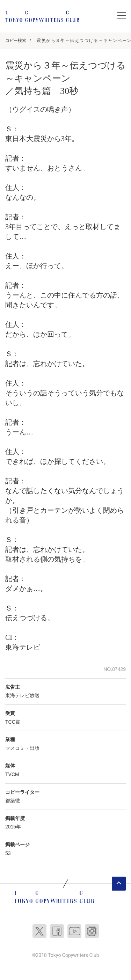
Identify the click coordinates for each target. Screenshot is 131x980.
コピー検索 (16, 41)
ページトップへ (119, 884)
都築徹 (13, 800)
